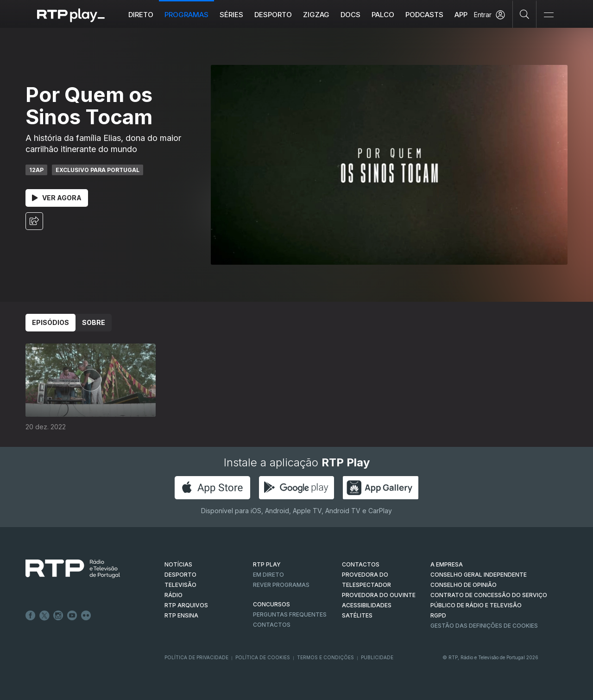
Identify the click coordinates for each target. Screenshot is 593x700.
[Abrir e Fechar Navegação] (549, 15)
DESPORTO (180, 575)
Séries (231, 15)
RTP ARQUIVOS (186, 605)
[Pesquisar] (525, 14)
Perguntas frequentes (290, 614)
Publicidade (377, 657)
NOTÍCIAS (178, 564)
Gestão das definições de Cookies (484, 626)
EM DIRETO (268, 575)
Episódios (50, 322)
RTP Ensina (181, 615)
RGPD (438, 615)
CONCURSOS (271, 604)
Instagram (58, 616)
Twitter (44, 616)
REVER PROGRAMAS (281, 585)
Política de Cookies (263, 657)
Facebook (31, 616)
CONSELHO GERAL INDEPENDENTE (479, 575)
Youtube (72, 616)
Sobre (94, 322)
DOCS (350, 15)
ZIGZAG (316, 15)
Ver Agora (57, 198)
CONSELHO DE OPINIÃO (464, 585)
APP (461, 15)
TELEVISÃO (180, 585)
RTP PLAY (267, 564)
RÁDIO (173, 595)
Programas (186, 15)
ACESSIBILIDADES (367, 605)
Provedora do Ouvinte (379, 595)
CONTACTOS (361, 564)
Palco (383, 15)
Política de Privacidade (196, 657)
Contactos (272, 625)
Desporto (273, 15)
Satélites (357, 615)
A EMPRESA (447, 564)
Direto (141, 15)
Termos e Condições (325, 657)
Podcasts (424, 15)
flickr (86, 616)
